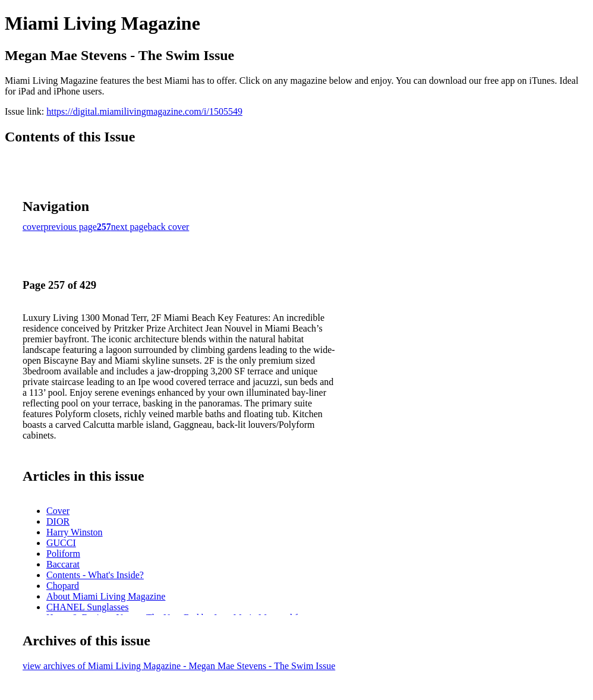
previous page (70, 227)
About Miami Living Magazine (106, 596)
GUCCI (61, 543)
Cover (58, 511)
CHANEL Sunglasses (88, 607)
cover (33, 227)
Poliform (63, 554)
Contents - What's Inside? (95, 575)
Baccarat (63, 564)
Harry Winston (75, 532)
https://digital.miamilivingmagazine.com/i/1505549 (144, 111)
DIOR (58, 521)
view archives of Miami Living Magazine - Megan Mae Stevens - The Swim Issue (179, 666)
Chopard (63, 586)
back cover (169, 227)
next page (130, 227)
